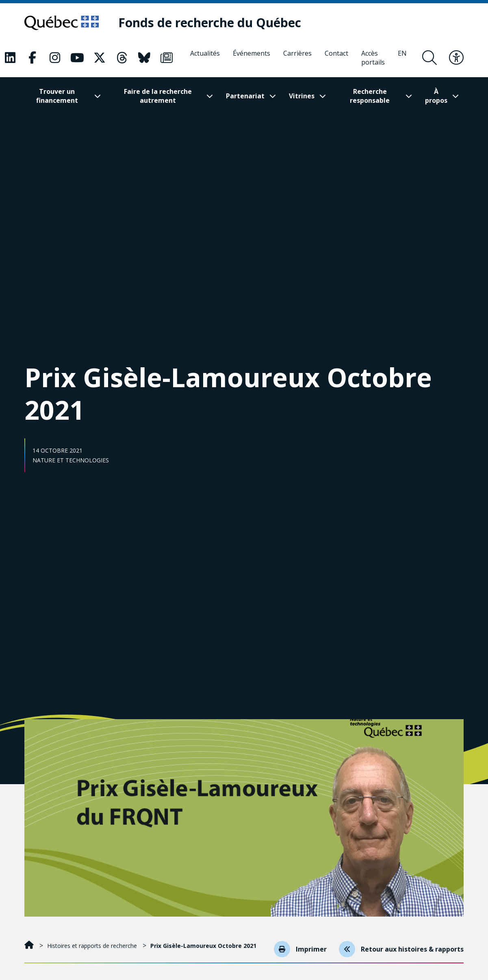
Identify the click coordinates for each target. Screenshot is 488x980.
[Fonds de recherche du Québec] (210, 23)
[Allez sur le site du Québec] (62, 23)
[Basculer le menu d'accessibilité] (456, 58)
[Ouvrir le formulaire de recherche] (429, 58)
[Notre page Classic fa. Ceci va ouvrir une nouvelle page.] (10, 58)
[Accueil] (30, 946)
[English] (402, 58)
